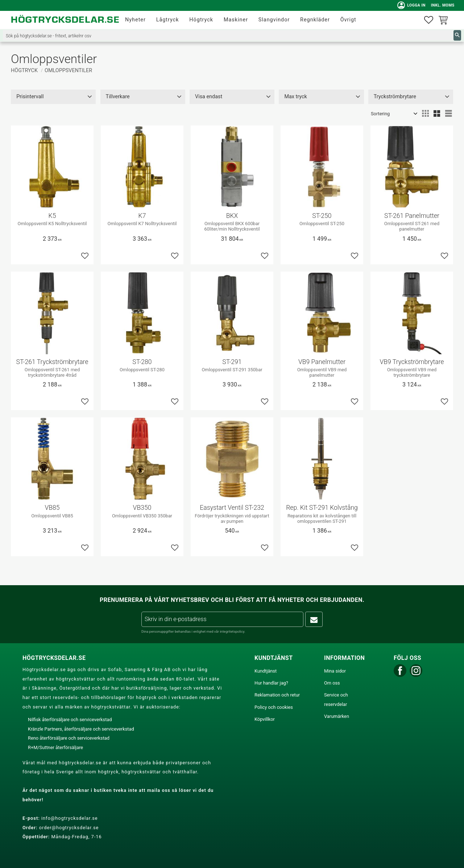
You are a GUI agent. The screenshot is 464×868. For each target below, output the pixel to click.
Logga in (410, 5)
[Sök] (457, 35)
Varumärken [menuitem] (337, 716)
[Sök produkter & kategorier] (228, 35)
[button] (429, 20)
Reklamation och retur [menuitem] (277, 695)
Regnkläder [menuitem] (315, 20)
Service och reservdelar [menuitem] (336, 700)
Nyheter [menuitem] (135, 20)
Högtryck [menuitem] (201, 20)
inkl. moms (441, 5)
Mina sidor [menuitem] (335, 671)
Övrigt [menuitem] (348, 20)
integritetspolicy (232, 631)
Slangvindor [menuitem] (274, 20)
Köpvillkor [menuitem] (265, 719)
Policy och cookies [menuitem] (274, 707)
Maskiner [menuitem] (236, 20)
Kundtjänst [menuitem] (266, 671)
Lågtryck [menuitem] (168, 20)
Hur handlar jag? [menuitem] (271, 683)
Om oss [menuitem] (332, 683)
